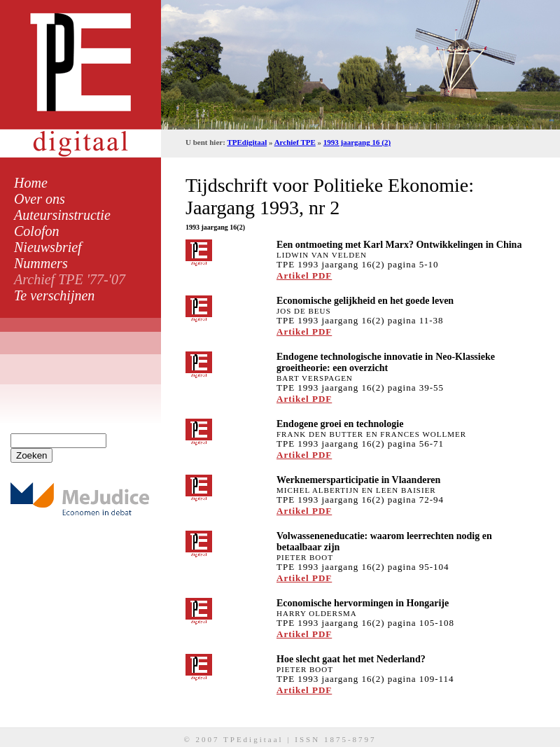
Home (31, 183)
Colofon (36, 231)
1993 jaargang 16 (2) (357, 142)
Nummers (41, 263)
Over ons (40, 199)
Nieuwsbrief (48, 247)
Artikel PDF (304, 275)
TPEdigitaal (247, 142)
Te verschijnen (54, 295)
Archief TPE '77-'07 (70, 279)
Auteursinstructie (62, 215)
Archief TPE (295, 142)
